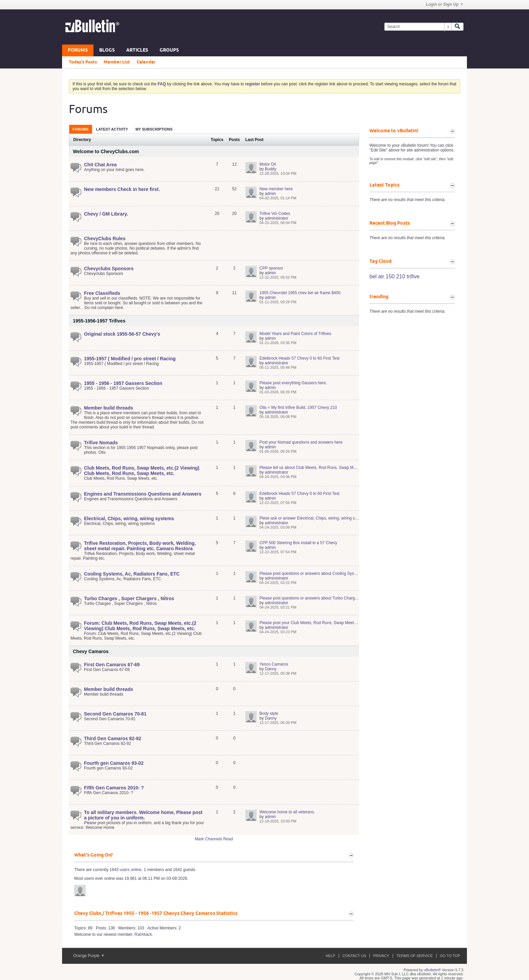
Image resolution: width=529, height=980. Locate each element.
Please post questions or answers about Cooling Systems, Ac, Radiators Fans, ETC (335, 573)
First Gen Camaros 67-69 (112, 665)
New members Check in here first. (122, 189)
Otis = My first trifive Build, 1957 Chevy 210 (298, 408)
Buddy (271, 169)
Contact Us (354, 956)
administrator (276, 218)
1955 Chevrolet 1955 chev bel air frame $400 (300, 293)
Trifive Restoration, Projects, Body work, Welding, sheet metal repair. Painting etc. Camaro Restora (140, 546)
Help (330, 956)
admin (270, 194)
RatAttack (143, 934)
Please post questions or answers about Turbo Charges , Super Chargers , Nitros (332, 598)
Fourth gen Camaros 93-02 (114, 763)
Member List (117, 62)
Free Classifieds (102, 293)
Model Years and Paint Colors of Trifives (295, 334)
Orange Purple (89, 956)
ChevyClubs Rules (105, 239)
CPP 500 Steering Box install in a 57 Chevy (298, 543)
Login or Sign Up (444, 4)
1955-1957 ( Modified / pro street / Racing (130, 359)
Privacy (381, 956)
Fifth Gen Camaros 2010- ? (114, 788)
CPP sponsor (271, 268)
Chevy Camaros (91, 651)
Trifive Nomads (101, 443)
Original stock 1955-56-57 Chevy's (122, 334)
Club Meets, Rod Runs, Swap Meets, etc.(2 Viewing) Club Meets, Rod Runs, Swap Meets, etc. (142, 471)
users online (131, 870)
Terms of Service (415, 956)
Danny (271, 669)
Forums (78, 50)
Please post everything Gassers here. (293, 383)
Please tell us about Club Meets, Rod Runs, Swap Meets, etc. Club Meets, (326, 468)
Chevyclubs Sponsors (109, 269)
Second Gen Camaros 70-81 (115, 714)
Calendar (146, 62)
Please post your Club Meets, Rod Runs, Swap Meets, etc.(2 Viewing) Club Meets (333, 623)
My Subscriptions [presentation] (154, 129)
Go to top (450, 956)
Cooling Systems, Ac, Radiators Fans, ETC (132, 574)
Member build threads (108, 408)
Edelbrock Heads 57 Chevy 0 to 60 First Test (299, 358)
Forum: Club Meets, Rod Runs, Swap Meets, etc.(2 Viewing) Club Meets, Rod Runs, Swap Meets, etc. (140, 626)
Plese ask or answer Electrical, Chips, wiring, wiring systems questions (323, 518)
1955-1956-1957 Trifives (99, 321)
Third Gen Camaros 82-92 (113, 738)
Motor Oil (268, 164)
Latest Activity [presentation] (112, 129)
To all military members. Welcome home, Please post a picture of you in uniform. (143, 815)
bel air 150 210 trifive (395, 276)
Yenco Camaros (274, 664)
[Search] (418, 27)
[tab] (81, 129)
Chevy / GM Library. (106, 214)
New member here (276, 189)
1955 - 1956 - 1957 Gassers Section (123, 383)
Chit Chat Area (100, 165)
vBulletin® (433, 970)
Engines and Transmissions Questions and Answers (143, 494)
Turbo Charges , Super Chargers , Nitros (129, 598)
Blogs (107, 50)
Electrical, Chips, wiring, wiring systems (129, 519)
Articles (137, 50)
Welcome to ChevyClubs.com (106, 151)
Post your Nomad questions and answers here (301, 442)
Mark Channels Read (214, 839)
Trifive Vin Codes (275, 214)
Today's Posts (83, 62)
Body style (269, 713)
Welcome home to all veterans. (287, 812)
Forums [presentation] (81, 129)
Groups (169, 50)
